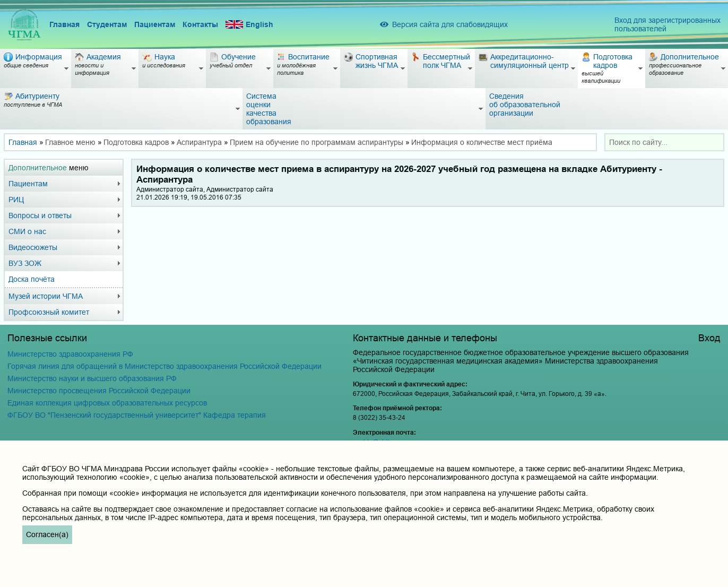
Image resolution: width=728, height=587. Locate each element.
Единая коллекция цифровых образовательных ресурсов (107, 403)
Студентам (107, 24)
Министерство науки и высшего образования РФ (92, 378)
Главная (64, 24)
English (249, 25)
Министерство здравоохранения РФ (70, 354)
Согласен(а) (47, 534)
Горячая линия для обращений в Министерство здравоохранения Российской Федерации (164, 366)
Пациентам (155, 24)
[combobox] (664, 142)
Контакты (200, 24)
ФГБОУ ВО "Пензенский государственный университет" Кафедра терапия (137, 415)
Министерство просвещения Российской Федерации (99, 391)
